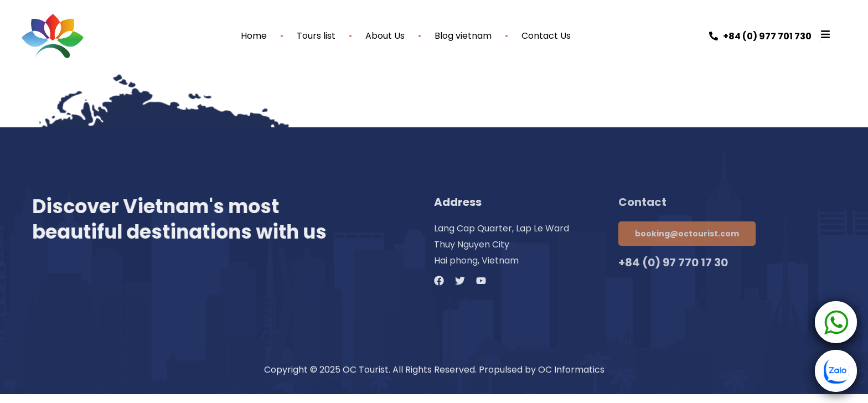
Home (254, 36)
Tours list (316, 36)
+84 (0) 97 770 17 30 (673, 262)
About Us (385, 36)
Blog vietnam (463, 36)
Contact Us (546, 36)
